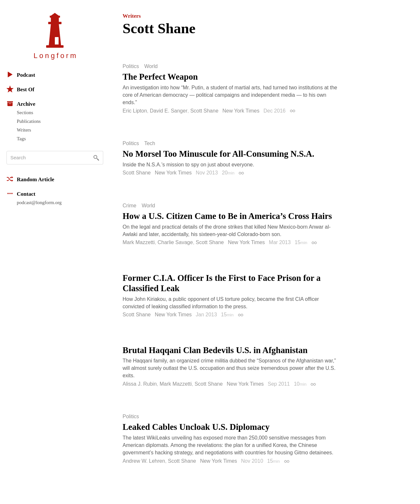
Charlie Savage (175, 242)
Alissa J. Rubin (140, 384)
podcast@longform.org (39, 203)
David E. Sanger (169, 111)
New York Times (241, 111)
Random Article (30, 179)
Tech (150, 143)
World (151, 66)
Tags (21, 139)
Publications (29, 121)
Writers (24, 130)
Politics (131, 66)
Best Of (20, 89)
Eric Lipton (135, 111)
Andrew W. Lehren (144, 461)
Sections (25, 113)
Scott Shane (204, 111)
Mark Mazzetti (139, 242)
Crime (130, 206)
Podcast (21, 74)
